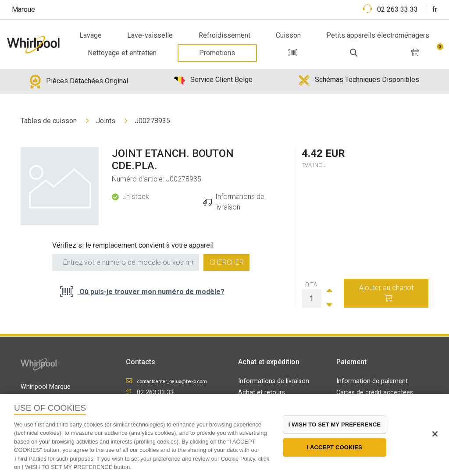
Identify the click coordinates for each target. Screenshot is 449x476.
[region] (224, 435)
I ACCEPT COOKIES (335, 447)
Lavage (91, 35)
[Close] (435, 434)
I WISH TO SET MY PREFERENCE (335, 424)
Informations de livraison (274, 381)
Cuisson (288, 35)
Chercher (227, 262)
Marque (23, 9)
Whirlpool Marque (46, 387)
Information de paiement (372, 381)
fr (435, 9)
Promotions (217, 53)
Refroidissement (224, 35)
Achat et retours (262, 393)
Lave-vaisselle (150, 35)
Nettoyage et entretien (122, 53)
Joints (106, 121)
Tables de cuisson (49, 121)
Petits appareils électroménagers (378, 35)
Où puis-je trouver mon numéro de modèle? (151, 292)
